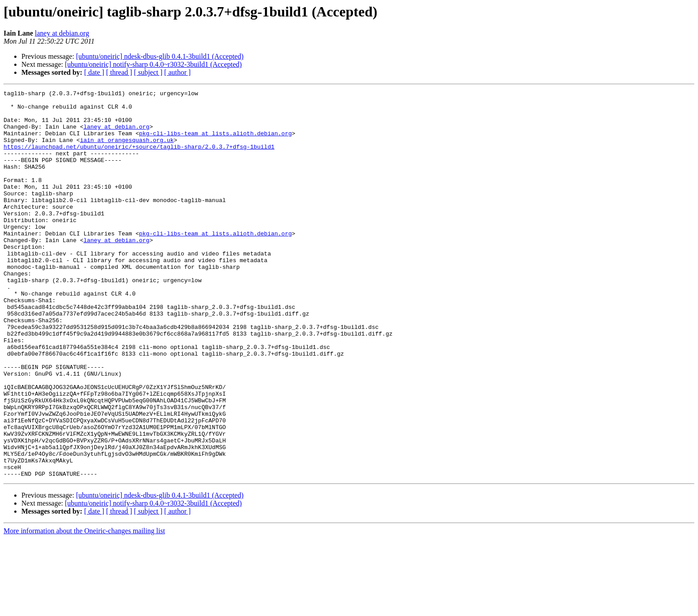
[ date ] (94, 72)
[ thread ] (119, 72)
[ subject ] (148, 72)
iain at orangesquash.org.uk (127, 150)
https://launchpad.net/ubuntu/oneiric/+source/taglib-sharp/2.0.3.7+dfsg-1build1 (139, 158)
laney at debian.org (62, 33)
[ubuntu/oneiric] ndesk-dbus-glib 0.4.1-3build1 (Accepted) (160, 56)
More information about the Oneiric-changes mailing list (84, 608)
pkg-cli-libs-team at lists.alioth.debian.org (215, 142)
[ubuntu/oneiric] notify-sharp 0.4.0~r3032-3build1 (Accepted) (153, 64)
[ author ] (178, 72)
